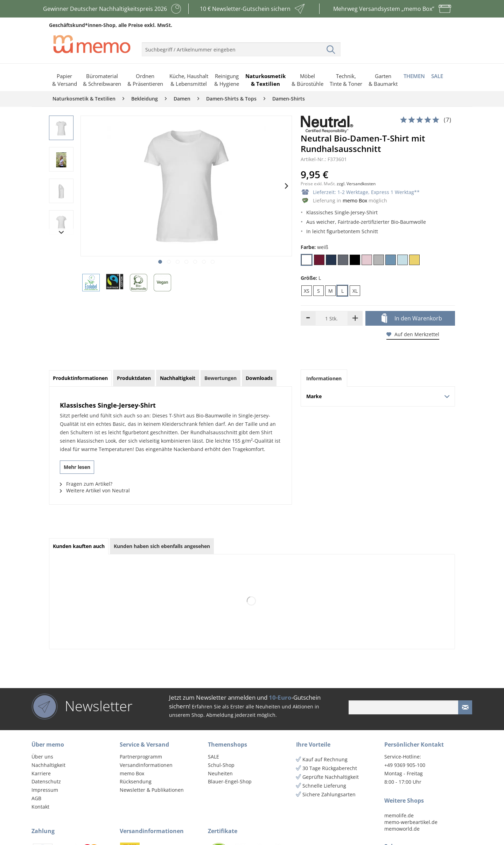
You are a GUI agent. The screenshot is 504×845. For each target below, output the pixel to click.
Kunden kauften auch (79, 546)
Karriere (41, 773)
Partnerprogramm (141, 757)
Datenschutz (46, 781)
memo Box (355, 200)
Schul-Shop (221, 765)
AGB (36, 798)
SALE (213, 757)
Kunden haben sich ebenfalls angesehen (162, 546)
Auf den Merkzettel (413, 334)
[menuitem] (241, 47)
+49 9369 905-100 (405, 765)
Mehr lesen (77, 467)
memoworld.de (402, 829)
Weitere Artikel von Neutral (95, 490)
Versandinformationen (146, 765)
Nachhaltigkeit (48, 765)
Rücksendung (136, 781)
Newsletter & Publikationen (152, 790)
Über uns (42, 757)
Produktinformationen (80, 378)
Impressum (45, 790)
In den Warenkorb (412, 319)
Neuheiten (220, 773)
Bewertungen (220, 378)
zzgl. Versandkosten (356, 184)
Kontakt (40, 807)
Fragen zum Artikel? (86, 484)
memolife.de (399, 815)
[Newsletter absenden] (465, 707)
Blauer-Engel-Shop (230, 781)
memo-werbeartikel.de (411, 822)
